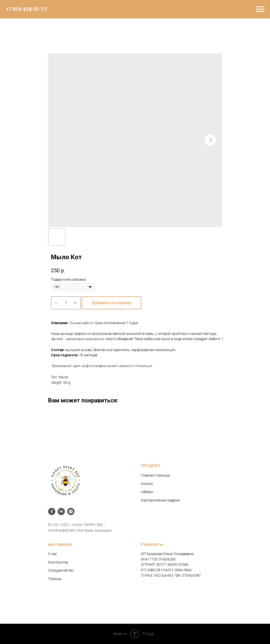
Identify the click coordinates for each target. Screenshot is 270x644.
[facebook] (52, 511)
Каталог (147, 484)
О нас (53, 554)
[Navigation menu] (260, 9)
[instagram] (71, 511)
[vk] (61, 511)
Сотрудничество (61, 570)
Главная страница (155, 475)
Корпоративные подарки (160, 500)
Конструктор (58, 562)
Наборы (147, 492)
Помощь (55, 579)
